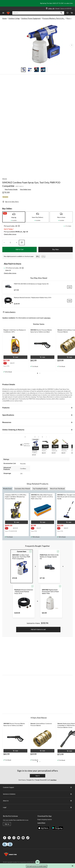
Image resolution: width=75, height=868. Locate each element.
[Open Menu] (3, 13)
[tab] (14, 217)
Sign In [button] (37, 776)
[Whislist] (67, 13)
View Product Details (11, 189)
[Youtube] (19, 838)
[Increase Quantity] (17, 243)
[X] (9, 838)
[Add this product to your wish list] (22, 243)
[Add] (70, 287)
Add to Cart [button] (20, 249)
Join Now (53, 780)
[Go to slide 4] (43, 70)
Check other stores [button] (10, 234)
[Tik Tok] (28, 838)
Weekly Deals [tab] (7, 489)
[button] (61, 13)
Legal (37, 807)
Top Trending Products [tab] (40, 489)
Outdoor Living (14, 18)
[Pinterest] (23, 838)
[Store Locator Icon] (47, 9)
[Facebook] (5, 838)
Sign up (7, 824)
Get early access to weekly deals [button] (37, 866)
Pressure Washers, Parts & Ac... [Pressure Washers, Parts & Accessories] (54, 18)
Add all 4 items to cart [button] (38, 629)
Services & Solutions (37, 794)
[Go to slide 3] (37, 70)
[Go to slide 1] (23, 70)
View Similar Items (25, 189)
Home (4, 18)
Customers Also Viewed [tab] (22, 489)
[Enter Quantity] (10, 243)
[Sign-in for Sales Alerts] (11, 202)
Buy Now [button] (55, 249)
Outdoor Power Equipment (31, 18)
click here (47, 318)
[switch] (23, 445)
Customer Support (37, 787)
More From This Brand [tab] (57, 489)
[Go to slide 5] (52, 70)
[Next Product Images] (72, 45)
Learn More (41, 823)
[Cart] (72, 13)
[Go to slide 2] (30, 70)
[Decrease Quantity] (4, 243)
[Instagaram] (14, 838)
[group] (7, 363)
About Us (37, 801)
